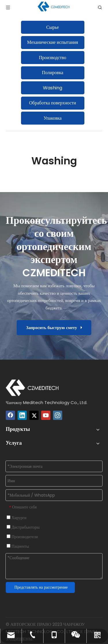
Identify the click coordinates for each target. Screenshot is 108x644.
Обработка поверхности (53, 103)
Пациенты (18, 546)
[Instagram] (58, 415)
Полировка (52, 73)
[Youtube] (46, 415)
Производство (53, 58)
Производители (22, 537)
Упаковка (53, 118)
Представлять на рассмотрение (41, 587)
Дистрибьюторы (23, 527)
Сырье (53, 27)
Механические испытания (53, 42)
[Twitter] (34, 415)
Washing (53, 88)
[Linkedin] (22, 415)
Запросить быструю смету (54, 327)
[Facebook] (10, 415)
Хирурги (17, 518)
